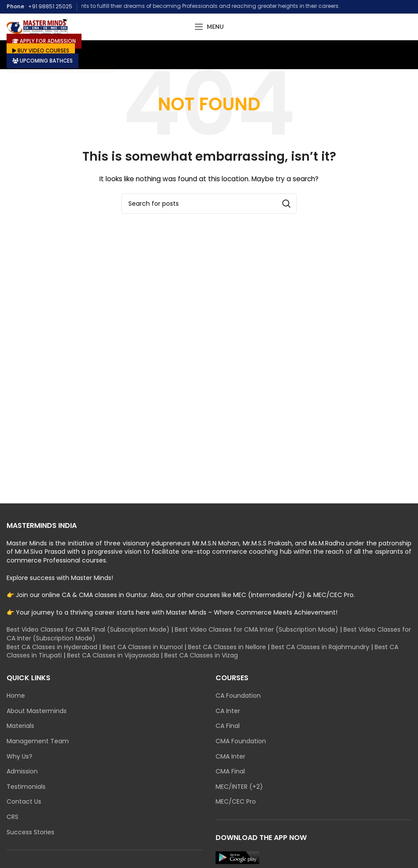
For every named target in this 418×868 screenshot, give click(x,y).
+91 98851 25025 (50, 6)
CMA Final (230, 771)
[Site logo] (37, 26)
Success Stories (30, 832)
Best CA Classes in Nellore (227, 647)
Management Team (38, 741)
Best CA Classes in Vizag (201, 655)
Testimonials (26, 787)
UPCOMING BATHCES (44, 60)
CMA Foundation (241, 741)
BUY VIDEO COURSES (42, 51)
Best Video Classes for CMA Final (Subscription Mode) (88, 629)
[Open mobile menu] (209, 27)
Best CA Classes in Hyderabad (52, 647)
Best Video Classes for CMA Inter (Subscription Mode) (257, 629)
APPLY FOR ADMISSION (45, 40)
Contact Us (24, 802)
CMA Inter (230, 757)
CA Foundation (238, 696)
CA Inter (228, 711)
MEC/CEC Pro (236, 802)
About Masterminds (37, 711)
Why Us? (19, 757)
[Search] (209, 204)
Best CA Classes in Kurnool (143, 647)
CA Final (228, 726)
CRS (12, 817)
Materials (20, 726)
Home (16, 696)
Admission (22, 771)
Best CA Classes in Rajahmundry (320, 647)
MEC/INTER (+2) (239, 787)
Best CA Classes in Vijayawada (113, 655)
